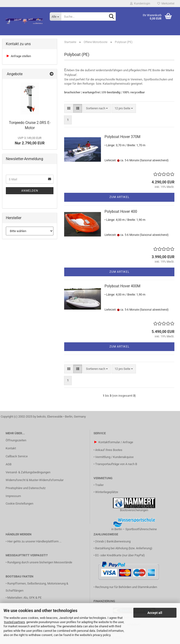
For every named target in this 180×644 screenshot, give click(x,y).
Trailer (99, 485)
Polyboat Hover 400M (122, 286)
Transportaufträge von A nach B (116, 464)
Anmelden (30, 191)
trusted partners (15, 622)
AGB (9, 464)
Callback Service (17, 456)
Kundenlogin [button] (140, 4)
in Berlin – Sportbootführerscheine (134, 529)
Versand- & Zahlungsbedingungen (28, 472)
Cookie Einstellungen (19, 504)
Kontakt (11, 448)
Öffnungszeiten (16, 440)
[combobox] (97, 109)
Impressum (13, 496)
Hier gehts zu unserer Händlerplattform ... (34, 541)
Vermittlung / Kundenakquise (114, 457)
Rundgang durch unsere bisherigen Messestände (40, 562)
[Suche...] (55, 16)
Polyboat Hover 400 (121, 211)
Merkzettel (166, 4)
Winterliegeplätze (107, 492)
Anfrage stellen (21, 56)
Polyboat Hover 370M (122, 137)
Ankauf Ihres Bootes (109, 450)
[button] (69, 109)
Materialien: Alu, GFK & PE (24, 598)
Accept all (155, 613)
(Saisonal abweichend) (154, 160)
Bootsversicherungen (134, 510)
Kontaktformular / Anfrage (116, 442)
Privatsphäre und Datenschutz (26, 488)
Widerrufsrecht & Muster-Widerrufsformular (35, 480)
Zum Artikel (119, 197)
